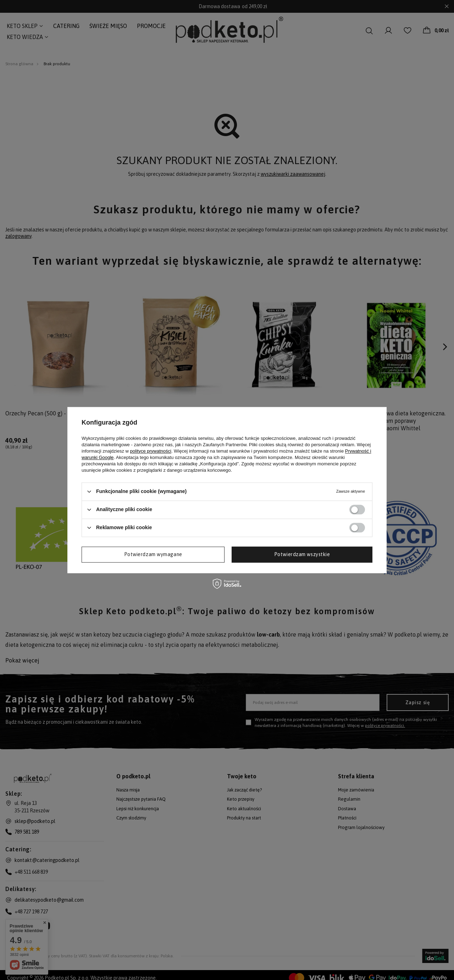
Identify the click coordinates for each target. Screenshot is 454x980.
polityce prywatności (151, 451)
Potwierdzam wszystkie (302, 554)
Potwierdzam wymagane (153, 554)
